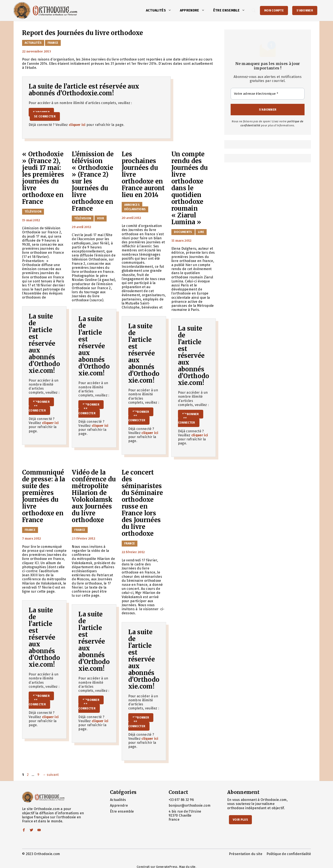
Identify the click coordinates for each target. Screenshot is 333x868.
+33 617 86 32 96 (181, 800)
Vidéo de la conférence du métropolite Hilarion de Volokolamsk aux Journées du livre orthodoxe (94, 496)
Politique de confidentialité (289, 854)
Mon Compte (274, 11)
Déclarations (135, 209)
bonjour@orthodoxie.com (190, 805)
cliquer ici (77, 125)
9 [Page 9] (39, 775)
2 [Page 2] (28, 775)
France (53, 43)
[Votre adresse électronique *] (268, 94)
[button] (171, 10)
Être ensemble (231, 10)
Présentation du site (246, 854)
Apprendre (194, 10)
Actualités (161, 10)
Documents (183, 232)
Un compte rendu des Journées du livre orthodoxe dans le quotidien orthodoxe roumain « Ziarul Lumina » (190, 188)
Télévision (33, 212)
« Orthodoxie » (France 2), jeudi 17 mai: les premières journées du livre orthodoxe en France (44, 178)
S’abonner (41, 402)
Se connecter (45, 116)
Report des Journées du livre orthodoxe (83, 33)
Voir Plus (240, 820)
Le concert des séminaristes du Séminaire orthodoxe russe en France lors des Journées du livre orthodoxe (142, 503)
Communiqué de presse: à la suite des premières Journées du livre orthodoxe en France (44, 496)
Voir (101, 218)
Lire (201, 232)
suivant (51, 775)
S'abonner (305, 11)
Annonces (132, 205)
